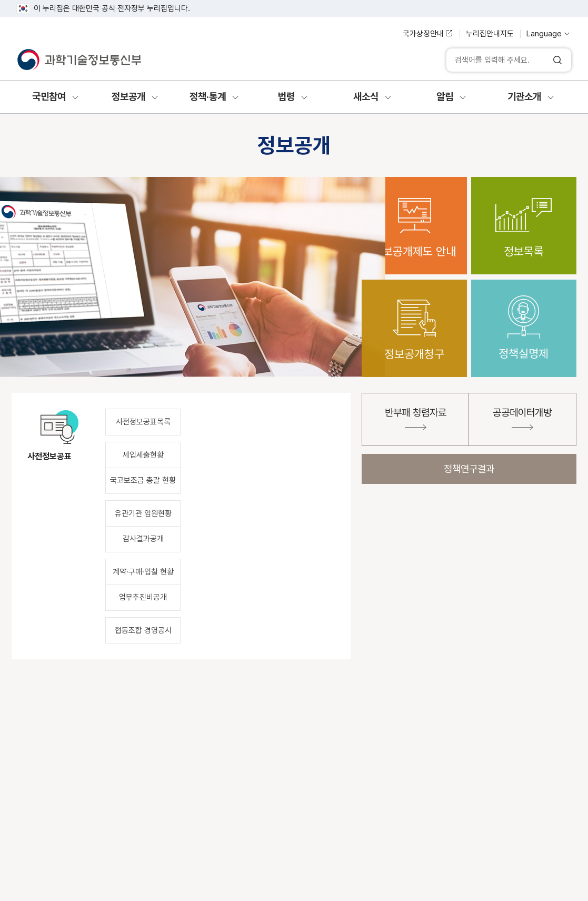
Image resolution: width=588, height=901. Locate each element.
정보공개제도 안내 (414, 217)
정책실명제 (524, 320)
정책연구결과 (469, 469)
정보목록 (524, 217)
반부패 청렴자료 (416, 418)
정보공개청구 (414, 320)
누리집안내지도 (490, 34)
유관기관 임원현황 (143, 513)
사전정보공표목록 (143, 422)
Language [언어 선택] (544, 34)
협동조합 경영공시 (143, 630)
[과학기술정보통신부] (79, 60)
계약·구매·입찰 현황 (143, 572)
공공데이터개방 (522, 418)
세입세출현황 (143, 455)
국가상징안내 (423, 34)
